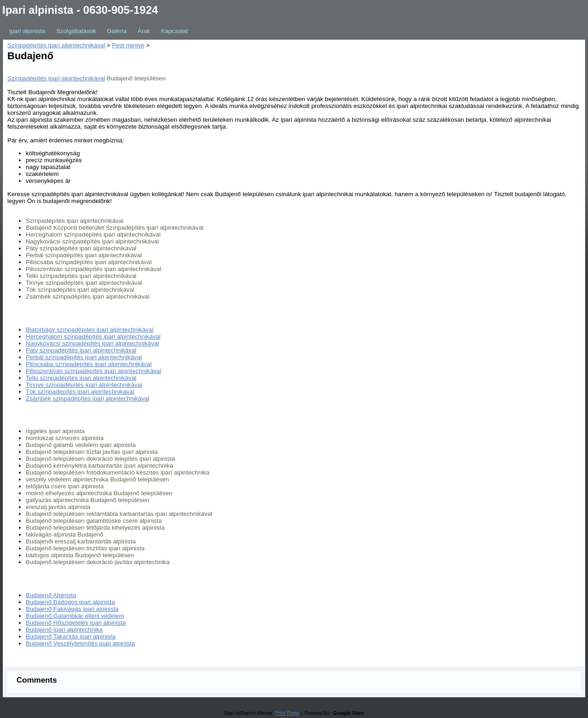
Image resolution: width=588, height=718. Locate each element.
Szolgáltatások (76, 31)
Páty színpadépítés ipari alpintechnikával (81, 350)
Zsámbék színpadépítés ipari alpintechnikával (88, 399)
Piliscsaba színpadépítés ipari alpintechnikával (89, 364)
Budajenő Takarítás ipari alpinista (71, 636)
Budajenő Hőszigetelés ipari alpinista (76, 623)
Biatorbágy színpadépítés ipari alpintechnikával (90, 330)
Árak (144, 31)
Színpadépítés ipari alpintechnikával (56, 45)
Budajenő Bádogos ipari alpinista (70, 602)
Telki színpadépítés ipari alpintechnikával (81, 378)
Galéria (117, 31)
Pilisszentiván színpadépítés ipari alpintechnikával (93, 371)
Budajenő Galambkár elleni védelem (75, 616)
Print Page (287, 713)
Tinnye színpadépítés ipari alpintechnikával (84, 385)
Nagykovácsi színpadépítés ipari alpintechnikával (92, 343)
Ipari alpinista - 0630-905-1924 (80, 10)
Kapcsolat (174, 31)
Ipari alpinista (27, 31)
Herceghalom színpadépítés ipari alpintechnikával (93, 336)
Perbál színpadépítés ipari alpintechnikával (84, 357)
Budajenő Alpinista (51, 595)
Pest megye (128, 45)
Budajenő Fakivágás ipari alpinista (72, 609)
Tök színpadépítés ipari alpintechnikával (80, 392)
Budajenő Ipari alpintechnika (64, 630)
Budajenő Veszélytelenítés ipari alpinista (80, 643)
